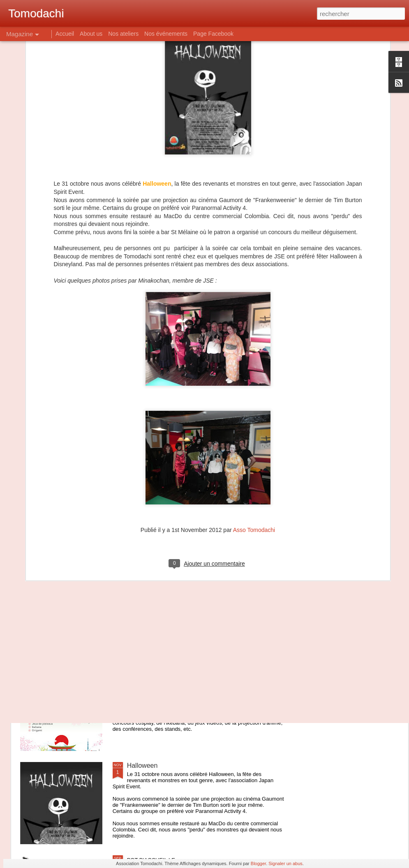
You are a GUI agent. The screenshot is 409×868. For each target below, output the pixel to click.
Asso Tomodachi (254, 428)
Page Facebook (213, 34)
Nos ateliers (123, 34)
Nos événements (166, 34)
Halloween (142, 766)
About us (91, 34)
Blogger (258, 863)
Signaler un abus (285, 863)
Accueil (65, 34)
